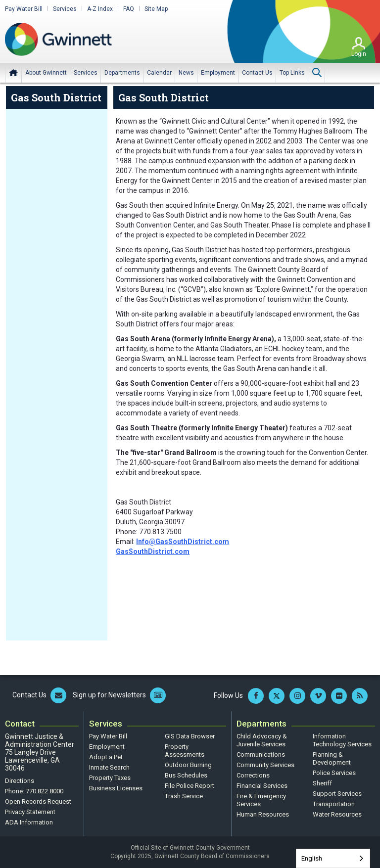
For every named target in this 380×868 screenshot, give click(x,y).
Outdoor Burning (188, 765)
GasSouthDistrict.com (153, 551)
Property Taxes (110, 778)
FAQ (129, 9)
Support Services (337, 794)
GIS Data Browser (190, 736)
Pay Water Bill (24, 9)
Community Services (265, 765)
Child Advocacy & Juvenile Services (262, 740)
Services (65, 9)
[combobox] (333, 858)
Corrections (253, 775)
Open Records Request (38, 801)
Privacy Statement (30, 812)
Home (13, 73)
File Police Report (190, 786)
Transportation (334, 804)
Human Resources (263, 814)
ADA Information (29, 822)
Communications (261, 754)
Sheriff (322, 783)
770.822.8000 (45, 791)
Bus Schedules (186, 775)
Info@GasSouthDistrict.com (183, 542)
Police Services (334, 773)
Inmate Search (109, 767)
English (312, 858)
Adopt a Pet (106, 757)
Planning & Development (332, 758)
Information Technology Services (342, 740)
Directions (20, 781)
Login (359, 54)
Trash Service (184, 796)
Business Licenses (116, 788)
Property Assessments (185, 751)
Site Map (156, 9)
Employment (107, 747)
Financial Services (262, 786)
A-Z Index (100, 9)
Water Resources (337, 814)
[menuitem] (46, 73)
